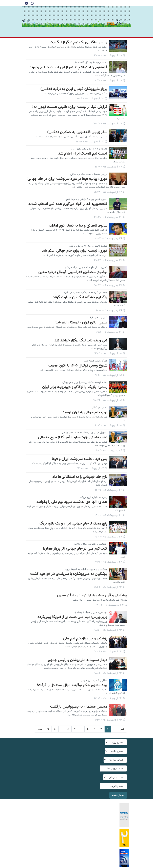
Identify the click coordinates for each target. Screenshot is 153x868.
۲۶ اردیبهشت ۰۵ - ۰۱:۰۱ (109, 332)
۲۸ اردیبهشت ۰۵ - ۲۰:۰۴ (108, 56)
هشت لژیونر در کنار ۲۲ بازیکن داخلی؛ (88, 246)
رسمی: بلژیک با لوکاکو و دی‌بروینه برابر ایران (75, 387)
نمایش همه (118, 795)
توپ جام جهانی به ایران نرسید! (84, 412)
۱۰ (55, 729)
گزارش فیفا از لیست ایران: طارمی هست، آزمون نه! (70, 107)
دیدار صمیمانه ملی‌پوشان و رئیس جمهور (77, 660)
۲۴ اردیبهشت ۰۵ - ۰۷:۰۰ (108, 537)
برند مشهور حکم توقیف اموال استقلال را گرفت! (72, 685)
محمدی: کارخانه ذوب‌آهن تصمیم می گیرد (85, 293)
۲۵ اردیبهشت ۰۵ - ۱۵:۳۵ (108, 400)
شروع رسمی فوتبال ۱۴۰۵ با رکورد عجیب (78, 366)
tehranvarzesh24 (117, 17)
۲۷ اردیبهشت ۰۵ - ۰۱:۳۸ (108, 192)
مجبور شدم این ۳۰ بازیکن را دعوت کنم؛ (86, 199)
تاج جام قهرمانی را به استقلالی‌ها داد (80, 477)
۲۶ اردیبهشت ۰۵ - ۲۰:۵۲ (108, 260)
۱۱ (48, 729)
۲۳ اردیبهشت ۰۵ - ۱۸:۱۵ (108, 673)
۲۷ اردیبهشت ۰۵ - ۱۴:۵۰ (90, 142)
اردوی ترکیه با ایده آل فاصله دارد (90, 63)
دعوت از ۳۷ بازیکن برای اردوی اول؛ (89, 149)
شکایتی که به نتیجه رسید (94, 680)
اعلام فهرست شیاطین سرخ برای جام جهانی (85, 382)
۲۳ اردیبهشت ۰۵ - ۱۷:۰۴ (108, 698)
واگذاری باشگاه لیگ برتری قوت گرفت (79, 297)
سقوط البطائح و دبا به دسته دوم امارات (78, 226)
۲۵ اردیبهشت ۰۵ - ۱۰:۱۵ (109, 426)
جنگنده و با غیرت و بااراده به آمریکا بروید (86, 569)
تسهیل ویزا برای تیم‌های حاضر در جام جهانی (85, 433)
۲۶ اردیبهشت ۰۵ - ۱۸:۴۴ (108, 285)
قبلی (122, 729)
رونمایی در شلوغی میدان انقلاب (91, 544)
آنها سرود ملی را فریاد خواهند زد (91, 612)
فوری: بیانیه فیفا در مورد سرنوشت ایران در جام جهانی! (67, 179)
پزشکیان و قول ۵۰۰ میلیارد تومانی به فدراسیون (92, 595)
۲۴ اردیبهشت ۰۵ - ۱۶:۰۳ (108, 451)
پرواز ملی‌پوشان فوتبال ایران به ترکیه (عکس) (74, 89)
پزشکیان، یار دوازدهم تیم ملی (85, 638)
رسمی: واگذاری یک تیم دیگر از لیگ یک (78, 42)
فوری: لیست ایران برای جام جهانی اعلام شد (75, 251)
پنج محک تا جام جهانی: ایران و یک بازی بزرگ (73, 524)
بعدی (39, 729)
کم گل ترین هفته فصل (95, 361)
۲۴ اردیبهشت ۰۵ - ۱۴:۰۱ (91, 468)
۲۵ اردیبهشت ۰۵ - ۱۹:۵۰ (108, 375)
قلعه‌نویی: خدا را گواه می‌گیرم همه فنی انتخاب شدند (68, 204)
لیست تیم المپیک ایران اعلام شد (83, 154)
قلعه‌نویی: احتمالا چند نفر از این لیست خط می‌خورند (68, 67)
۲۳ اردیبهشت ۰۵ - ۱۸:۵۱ (108, 630)
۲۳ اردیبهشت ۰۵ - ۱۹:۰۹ (110, 605)
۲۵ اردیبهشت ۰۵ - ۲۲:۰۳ (108, 354)
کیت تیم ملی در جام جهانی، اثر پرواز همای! (75, 549)
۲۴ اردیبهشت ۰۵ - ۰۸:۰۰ (108, 515)
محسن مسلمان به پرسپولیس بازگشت (79, 707)
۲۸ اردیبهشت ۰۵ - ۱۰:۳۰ (108, 81)
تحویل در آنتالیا (99, 408)
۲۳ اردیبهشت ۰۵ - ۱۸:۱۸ (108, 652)
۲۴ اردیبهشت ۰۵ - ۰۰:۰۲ (108, 562)
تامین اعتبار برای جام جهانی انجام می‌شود (86, 267)
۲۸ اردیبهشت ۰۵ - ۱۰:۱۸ (90, 99)
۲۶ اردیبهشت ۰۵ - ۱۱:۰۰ (109, 311)
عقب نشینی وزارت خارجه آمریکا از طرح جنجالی (73, 437)
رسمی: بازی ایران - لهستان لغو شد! (81, 322)
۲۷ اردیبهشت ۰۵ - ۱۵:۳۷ (108, 124)
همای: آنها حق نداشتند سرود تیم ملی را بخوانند (72, 502)
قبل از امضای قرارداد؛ (96, 318)
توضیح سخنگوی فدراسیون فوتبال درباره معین (73, 272)
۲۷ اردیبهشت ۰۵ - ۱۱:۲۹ (109, 167)
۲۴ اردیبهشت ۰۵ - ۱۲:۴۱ (109, 490)
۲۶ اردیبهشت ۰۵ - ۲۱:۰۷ (108, 239)
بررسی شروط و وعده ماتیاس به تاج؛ (88, 174)
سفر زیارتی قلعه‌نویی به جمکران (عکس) (77, 132)
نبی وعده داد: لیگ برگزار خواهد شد (81, 340)
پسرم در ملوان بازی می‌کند (93, 497)
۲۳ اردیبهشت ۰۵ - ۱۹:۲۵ (108, 587)
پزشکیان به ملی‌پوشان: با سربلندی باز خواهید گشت (69, 574)
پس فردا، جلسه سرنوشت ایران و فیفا (80, 459)
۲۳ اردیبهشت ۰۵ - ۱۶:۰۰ (108, 720)
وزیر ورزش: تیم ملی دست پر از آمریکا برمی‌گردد (72, 617)
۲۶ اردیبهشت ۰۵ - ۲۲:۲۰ (108, 217)
